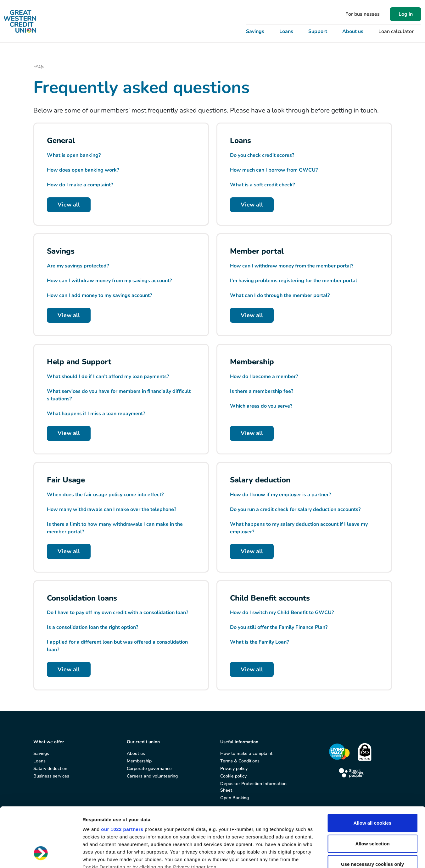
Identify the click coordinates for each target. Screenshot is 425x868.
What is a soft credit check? (262, 185)
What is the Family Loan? (259, 642)
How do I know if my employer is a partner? (280, 495)
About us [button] (353, 31)
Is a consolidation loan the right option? (92, 627)
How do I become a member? (264, 376)
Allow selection (372, 792)
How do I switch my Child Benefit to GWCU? (282, 613)
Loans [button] (286, 31)
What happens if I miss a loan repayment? (96, 414)
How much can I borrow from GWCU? (274, 170)
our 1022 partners (122, 778)
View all (69, 205)
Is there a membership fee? (262, 391)
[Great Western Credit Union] (20, 21)
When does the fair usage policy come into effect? (105, 495)
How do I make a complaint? (80, 185)
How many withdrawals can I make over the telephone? (112, 509)
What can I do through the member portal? (280, 295)
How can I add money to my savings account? (99, 295)
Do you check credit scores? (262, 155)
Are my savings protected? (78, 266)
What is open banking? (74, 155)
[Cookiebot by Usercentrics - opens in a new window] (41, 856)
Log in (406, 14)
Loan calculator (396, 31)
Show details (330, 856)
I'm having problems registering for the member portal (294, 281)
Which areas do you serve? (261, 406)
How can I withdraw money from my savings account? (109, 281)
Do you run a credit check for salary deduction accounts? (295, 509)
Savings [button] (255, 31)
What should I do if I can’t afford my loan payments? (108, 376)
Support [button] (318, 31)
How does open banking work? (83, 170)
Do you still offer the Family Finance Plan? (279, 627)
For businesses (363, 14)
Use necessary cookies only (372, 813)
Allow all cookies (373, 772)
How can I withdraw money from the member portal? (292, 266)
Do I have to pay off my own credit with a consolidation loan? (117, 613)
